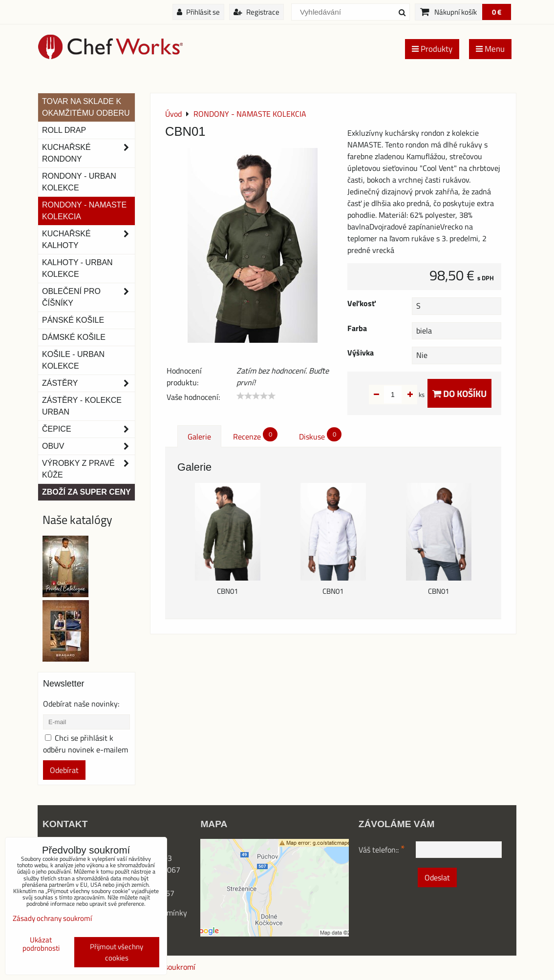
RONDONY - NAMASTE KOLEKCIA (84, 211)
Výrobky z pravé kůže (88, 469)
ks (406, 395)
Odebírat (64, 770)
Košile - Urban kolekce (73, 360)
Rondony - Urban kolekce (79, 182)
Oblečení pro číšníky (88, 297)
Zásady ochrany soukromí (52, 918)
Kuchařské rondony (88, 153)
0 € (497, 12)
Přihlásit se (198, 12)
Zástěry (88, 383)
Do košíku (459, 393)
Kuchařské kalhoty (88, 240)
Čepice (88, 429)
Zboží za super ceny (86, 492)
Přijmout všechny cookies (117, 952)
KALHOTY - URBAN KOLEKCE (77, 268)
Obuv (88, 446)
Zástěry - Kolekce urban (82, 406)
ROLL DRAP (64, 130)
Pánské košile (73, 320)
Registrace (256, 12)
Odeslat (437, 877)
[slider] (256, 396)
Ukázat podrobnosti (41, 944)
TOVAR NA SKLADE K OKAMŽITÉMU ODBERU (86, 107)
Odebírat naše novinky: (81, 704)
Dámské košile (74, 337)
